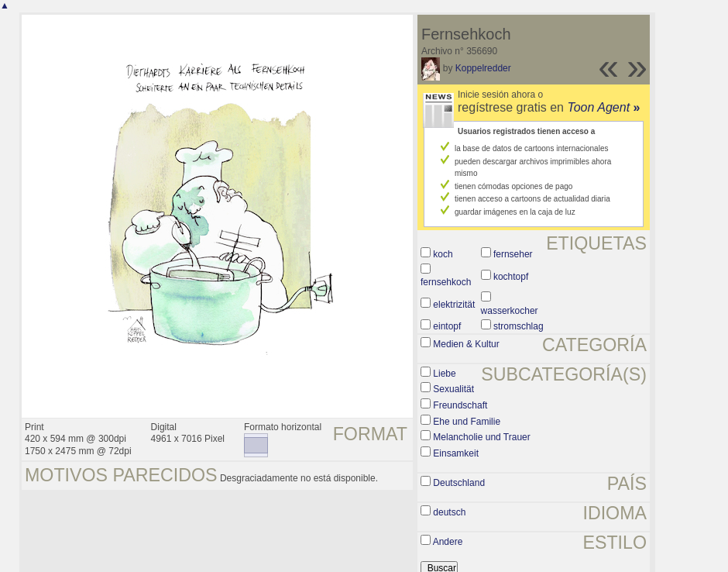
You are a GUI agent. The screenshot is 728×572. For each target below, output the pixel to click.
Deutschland (459, 483)
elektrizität (454, 305)
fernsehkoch (446, 282)
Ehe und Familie (467, 422)
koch (443, 254)
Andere (448, 542)
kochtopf (511, 277)
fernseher (513, 254)
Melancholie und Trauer (481, 437)
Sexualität (453, 389)
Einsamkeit (456, 453)
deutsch (449, 512)
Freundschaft (460, 405)
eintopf (447, 326)
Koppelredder (483, 68)
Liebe (444, 374)
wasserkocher (510, 311)
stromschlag (519, 326)
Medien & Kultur (466, 344)
